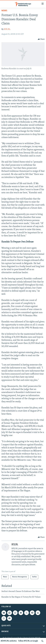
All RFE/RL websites (9, 641)
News (4, 11)
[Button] (41, 39)
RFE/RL (7, 29)
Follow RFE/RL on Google (28, 641)
